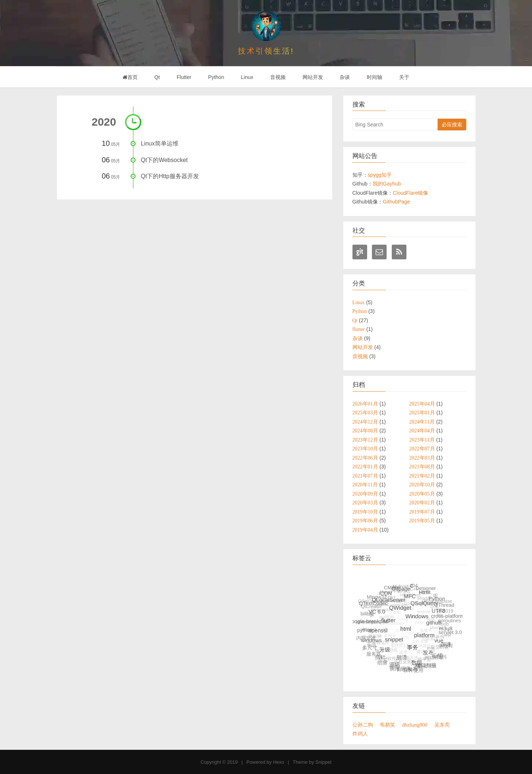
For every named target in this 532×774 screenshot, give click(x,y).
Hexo (278, 762)
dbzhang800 (415, 725)
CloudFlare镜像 (410, 193)
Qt (157, 77)
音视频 (278, 77)
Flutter (184, 77)
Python (216, 77)
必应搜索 (452, 125)
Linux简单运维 (160, 143)
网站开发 (313, 77)
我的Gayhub (387, 184)
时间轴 (374, 77)
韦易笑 (387, 725)
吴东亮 (442, 725)
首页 (130, 77)
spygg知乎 (380, 175)
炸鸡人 (360, 734)
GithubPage (397, 202)
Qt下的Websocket (164, 160)
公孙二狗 (363, 725)
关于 (404, 77)
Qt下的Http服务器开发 (170, 176)
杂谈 (345, 77)
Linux (247, 77)
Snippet (323, 762)
